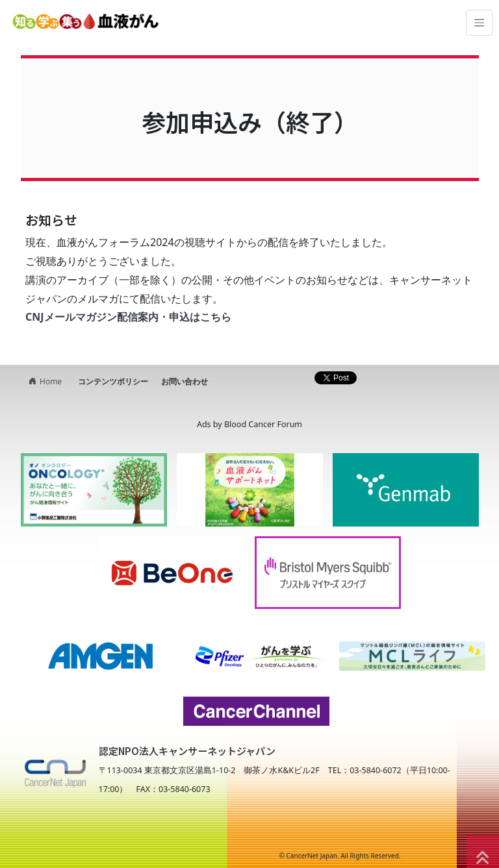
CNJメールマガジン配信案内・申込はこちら (128, 317)
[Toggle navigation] (479, 23)
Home (44, 381)
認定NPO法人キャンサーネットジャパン (187, 751)
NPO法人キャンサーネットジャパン (130, 830)
